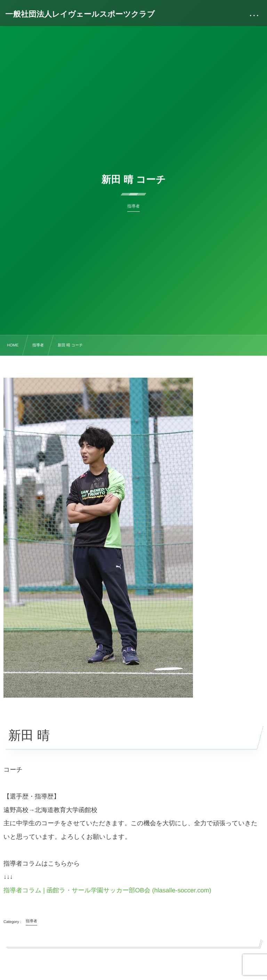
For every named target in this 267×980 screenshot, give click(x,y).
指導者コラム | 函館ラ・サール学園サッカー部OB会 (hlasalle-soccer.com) (107, 890)
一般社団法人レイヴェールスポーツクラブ (80, 14)
